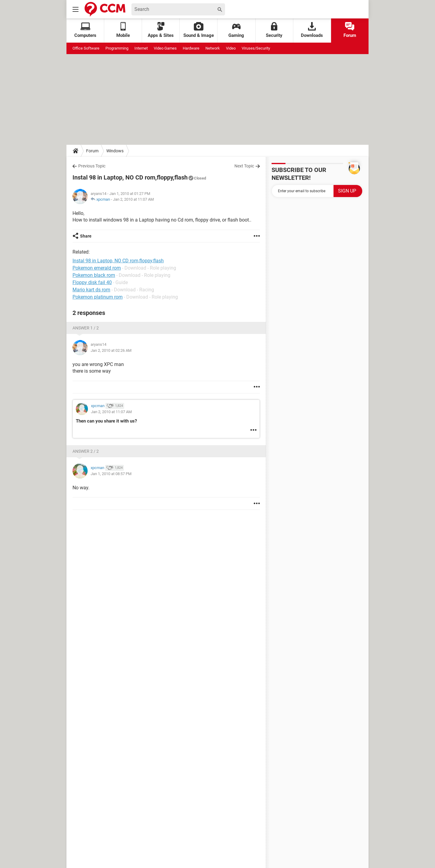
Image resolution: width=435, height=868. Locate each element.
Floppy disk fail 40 (92, 282)
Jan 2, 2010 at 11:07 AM (133, 199)
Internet (141, 48)
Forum (350, 30)
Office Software (86, 48)
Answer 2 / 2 (86, 451)
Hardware (191, 48)
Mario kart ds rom (91, 290)
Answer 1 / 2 (86, 328)
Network (213, 48)
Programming (117, 48)
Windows (115, 151)
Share (86, 236)
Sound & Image (199, 30)
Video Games (165, 48)
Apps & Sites (161, 30)
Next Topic (244, 166)
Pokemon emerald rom (97, 268)
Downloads (312, 30)
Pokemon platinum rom (98, 297)
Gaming (236, 30)
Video (231, 48)
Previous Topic (92, 166)
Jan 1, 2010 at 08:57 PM (111, 474)
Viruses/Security (256, 48)
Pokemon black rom (94, 275)
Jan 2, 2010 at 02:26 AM (111, 350)
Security (274, 30)
